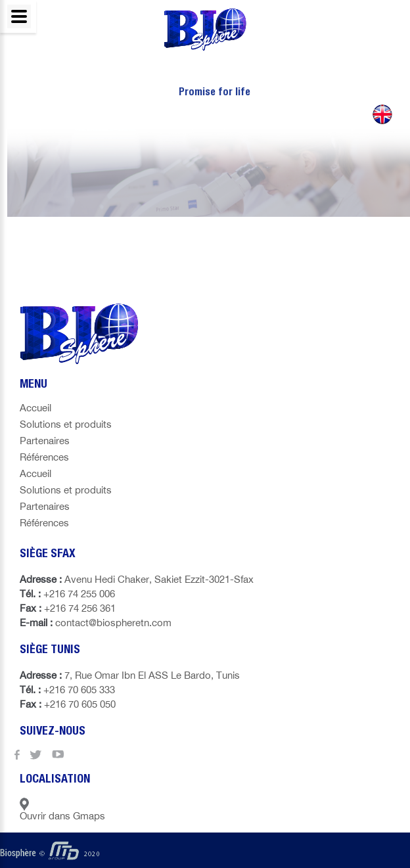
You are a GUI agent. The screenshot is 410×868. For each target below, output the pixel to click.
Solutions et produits (66, 424)
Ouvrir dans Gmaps (62, 810)
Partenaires (45, 441)
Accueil (35, 408)
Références (44, 457)
